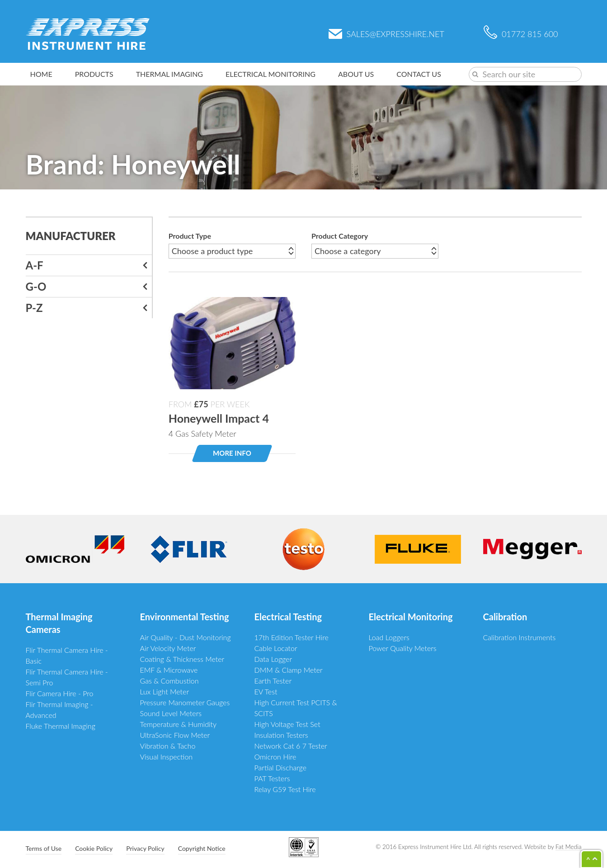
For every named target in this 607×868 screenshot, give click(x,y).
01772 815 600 (521, 34)
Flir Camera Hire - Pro (60, 693)
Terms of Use (44, 848)
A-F (35, 265)
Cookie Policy (94, 848)
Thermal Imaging (169, 74)
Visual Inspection (167, 757)
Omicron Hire (275, 757)
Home (41, 74)
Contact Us (419, 74)
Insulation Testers (281, 735)
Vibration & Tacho (168, 746)
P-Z (34, 308)
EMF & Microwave (169, 670)
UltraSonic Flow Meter (175, 735)
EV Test (266, 691)
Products (94, 74)
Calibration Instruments (520, 637)
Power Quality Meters (403, 648)
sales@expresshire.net (386, 34)
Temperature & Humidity (179, 724)
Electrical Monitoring (271, 74)
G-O (36, 286)
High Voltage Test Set (287, 724)
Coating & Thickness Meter (182, 659)
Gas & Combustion (169, 681)
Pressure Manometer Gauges (185, 702)
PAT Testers (272, 778)
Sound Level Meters (171, 713)
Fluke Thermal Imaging (61, 726)
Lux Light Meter (165, 691)
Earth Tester (273, 681)
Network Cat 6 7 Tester (291, 746)
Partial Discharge (281, 767)
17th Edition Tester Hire (292, 637)
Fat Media (568, 847)
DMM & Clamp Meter (289, 670)
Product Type (190, 236)
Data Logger (273, 659)
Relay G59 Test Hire (285, 789)
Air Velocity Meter (168, 648)
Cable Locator (276, 648)
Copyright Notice (202, 848)
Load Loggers (389, 637)
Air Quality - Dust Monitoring (186, 637)
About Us (356, 74)
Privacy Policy (145, 848)
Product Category (340, 236)
